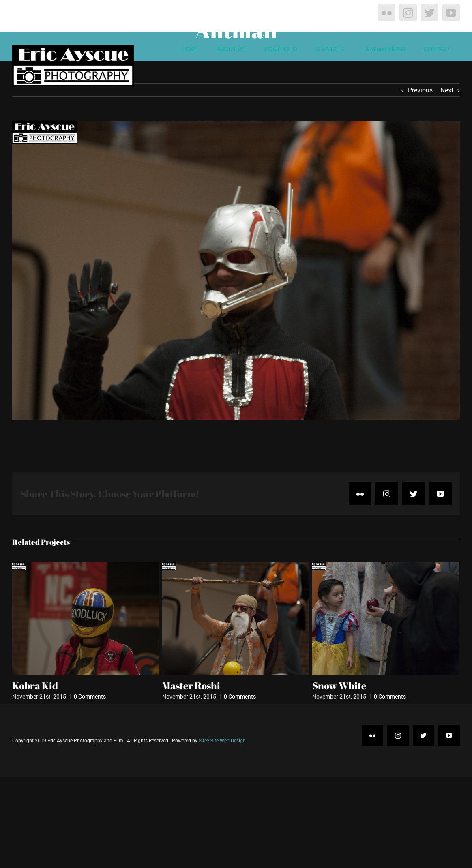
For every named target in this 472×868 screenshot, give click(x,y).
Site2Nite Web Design (222, 741)
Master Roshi (191, 686)
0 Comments (90, 697)
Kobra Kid (35, 686)
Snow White (339, 686)
